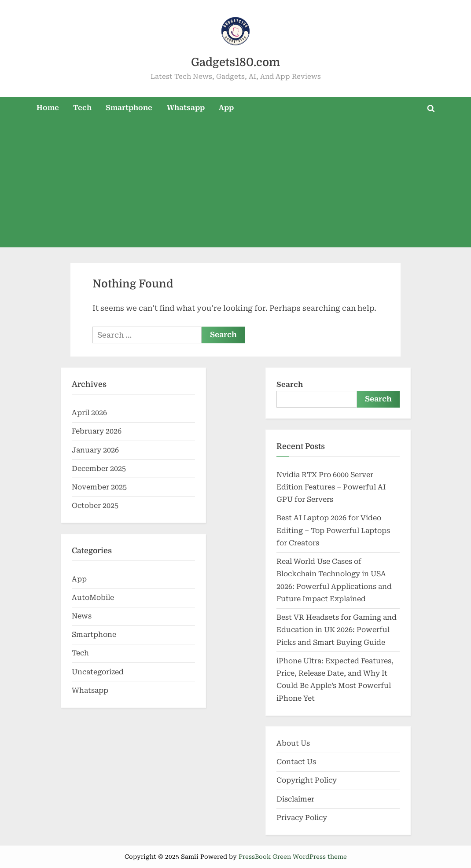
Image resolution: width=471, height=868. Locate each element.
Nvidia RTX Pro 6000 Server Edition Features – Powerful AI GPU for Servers (331, 487)
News (82, 616)
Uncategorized (98, 672)
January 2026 (95, 450)
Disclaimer (295, 799)
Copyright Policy (307, 780)
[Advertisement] (235, 186)
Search (290, 384)
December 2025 (99, 469)
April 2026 (89, 413)
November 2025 (99, 487)
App (226, 108)
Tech (82, 108)
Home (48, 108)
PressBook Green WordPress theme (293, 857)
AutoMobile (93, 598)
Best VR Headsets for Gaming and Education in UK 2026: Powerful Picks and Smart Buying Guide (337, 630)
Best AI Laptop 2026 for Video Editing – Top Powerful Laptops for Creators (333, 530)
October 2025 (95, 506)
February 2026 (97, 431)
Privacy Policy (302, 818)
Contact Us (296, 762)
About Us (293, 743)
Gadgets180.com (235, 62)
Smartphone (129, 108)
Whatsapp (186, 108)
